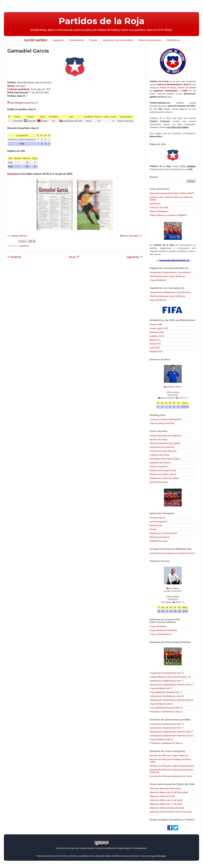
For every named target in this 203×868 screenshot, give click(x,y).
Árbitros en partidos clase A (163, 474)
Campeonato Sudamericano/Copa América (170, 272)
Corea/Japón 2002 (159, 328)
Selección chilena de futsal (162, 796)
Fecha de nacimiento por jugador (165, 443)
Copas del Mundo (158, 280)
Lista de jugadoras (158, 521)
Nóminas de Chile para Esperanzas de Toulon (171, 776)
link (160, 109)
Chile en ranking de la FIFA (162, 423)
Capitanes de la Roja (159, 455)
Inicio (74, 257)
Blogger (162, 856)
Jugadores (58, 40)
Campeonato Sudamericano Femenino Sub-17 (172, 685)
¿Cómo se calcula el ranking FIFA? (166, 419)
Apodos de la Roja (158, 439)
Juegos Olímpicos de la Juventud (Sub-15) (170, 677)
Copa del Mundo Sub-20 (161, 704)
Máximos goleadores (150, 40)
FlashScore (155, 204)
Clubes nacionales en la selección (166, 436)
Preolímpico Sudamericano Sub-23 (166, 712)
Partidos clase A (157, 518)
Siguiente (134, 257)
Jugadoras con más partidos (163, 533)
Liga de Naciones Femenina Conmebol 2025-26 (172, 553)
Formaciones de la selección (163, 451)
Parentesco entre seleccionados (165, 459)
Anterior (14, 257)
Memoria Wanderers (159, 211)
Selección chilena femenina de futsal (167, 808)
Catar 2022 (155, 348)
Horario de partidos (159, 466)
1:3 (183, 602)
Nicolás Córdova (174, 387)
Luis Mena (174, 588)
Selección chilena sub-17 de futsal (166, 804)
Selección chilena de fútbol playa (165, 788)
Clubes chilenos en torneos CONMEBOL (168, 215)
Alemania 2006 (157, 332)
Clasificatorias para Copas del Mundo (168, 276)
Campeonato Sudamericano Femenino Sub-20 (172, 700)
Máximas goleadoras (160, 537)
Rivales (93, 40)
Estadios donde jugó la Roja (163, 470)
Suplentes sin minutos (160, 463)
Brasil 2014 (155, 340)
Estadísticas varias (159, 482)
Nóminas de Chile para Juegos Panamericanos (172, 766)
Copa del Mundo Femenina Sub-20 (166, 708)
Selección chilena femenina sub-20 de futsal (171, 812)
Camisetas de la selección (162, 447)
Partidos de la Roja (102, 21)
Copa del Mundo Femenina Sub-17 (166, 692)
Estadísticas (173, 40)
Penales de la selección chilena (164, 478)
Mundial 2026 (156, 351)
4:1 (186, 398)
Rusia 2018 (155, 344)
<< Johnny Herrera (17, 236)
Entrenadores (77, 40)
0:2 (54, 121)
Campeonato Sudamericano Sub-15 (167, 673)
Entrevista (13, 174)
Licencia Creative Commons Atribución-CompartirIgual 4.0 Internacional (113, 848)
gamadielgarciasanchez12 (24, 103)
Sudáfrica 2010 (157, 336)
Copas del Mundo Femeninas (163, 630)
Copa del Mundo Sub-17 (161, 688)
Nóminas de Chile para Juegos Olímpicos (169, 755)
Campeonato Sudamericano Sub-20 (167, 696)
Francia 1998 (156, 324)
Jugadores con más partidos (118, 40)
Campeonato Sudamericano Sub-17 (167, 681)
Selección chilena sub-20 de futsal (166, 800)
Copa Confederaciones (161, 634)
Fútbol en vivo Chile (159, 207)
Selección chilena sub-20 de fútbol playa (169, 792)
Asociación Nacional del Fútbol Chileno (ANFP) (172, 193)
